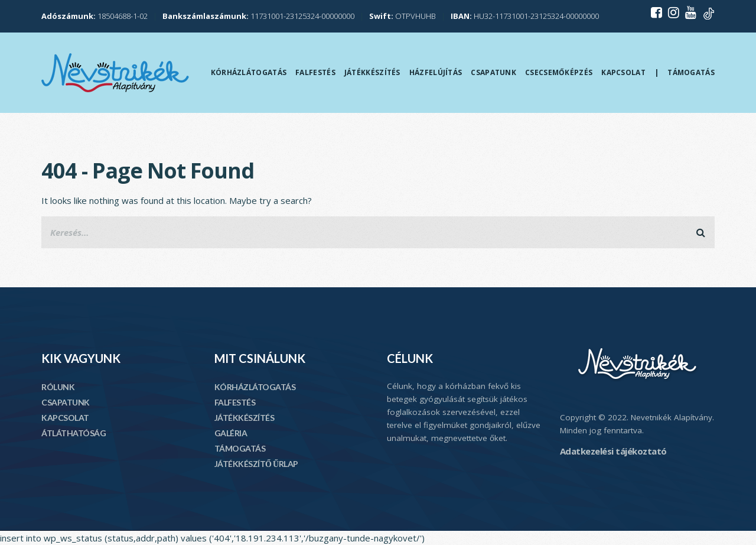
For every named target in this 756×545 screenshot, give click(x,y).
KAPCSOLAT (65, 418)
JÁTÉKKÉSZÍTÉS (245, 418)
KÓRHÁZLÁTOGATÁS (255, 387)
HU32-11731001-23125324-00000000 (525, 16)
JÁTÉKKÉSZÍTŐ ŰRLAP (256, 464)
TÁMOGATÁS (240, 448)
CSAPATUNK (66, 402)
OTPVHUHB (403, 16)
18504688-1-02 (94, 16)
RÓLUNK (58, 387)
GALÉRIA (231, 433)
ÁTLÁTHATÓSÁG (74, 433)
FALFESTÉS (235, 402)
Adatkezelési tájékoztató (613, 451)
